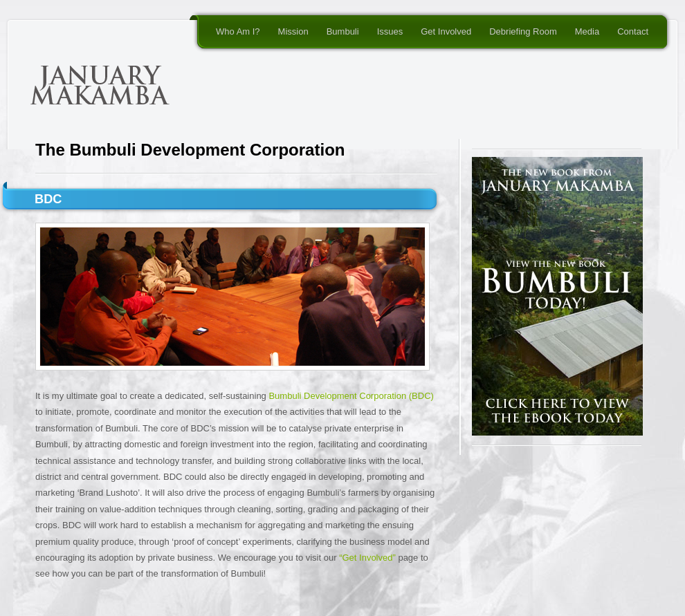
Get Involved (446, 31)
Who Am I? (238, 31)
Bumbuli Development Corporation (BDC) (351, 396)
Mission (293, 31)
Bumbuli (343, 31)
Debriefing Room (523, 31)
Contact (633, 31)
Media (587, 31)
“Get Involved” (367, 558)
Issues (390, 31)
